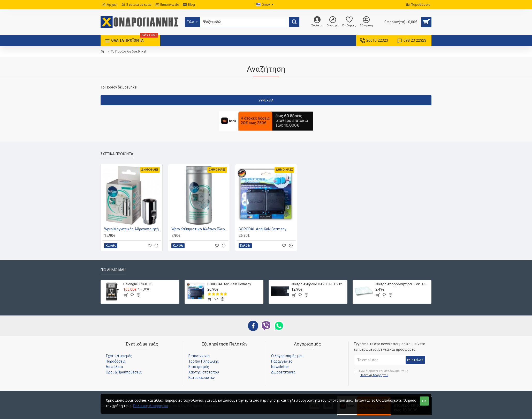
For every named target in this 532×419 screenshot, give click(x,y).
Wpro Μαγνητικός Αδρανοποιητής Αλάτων (133, 229)
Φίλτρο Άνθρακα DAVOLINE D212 (317, 284)
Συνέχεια (266, 100)
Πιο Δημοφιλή (113, 270)
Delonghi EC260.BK (138, 284)
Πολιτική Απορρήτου (151, 406)
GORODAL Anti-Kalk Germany (263, 229)
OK (424, 401)
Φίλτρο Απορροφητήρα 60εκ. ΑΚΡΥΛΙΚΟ (402, 284)
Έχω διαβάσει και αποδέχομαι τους (381, 373)
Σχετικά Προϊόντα (117, 154)
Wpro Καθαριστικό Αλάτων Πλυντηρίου (200, 229)
